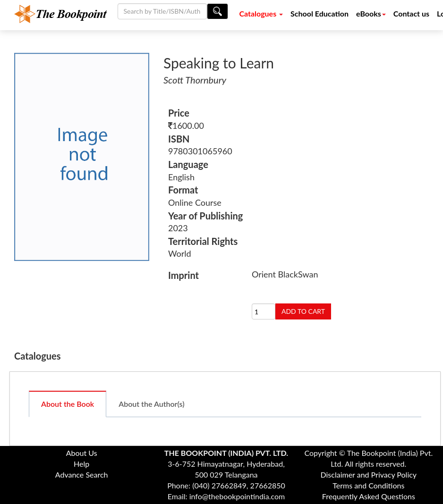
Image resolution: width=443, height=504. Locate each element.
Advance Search (82, 475)
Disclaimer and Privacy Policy (369, 475)
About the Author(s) (151, 404)
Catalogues (261, 13)
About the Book (68, 404)
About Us (82, 453)
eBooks (371, 13)
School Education (319, 13)
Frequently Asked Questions (369, 496)
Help (81, 464)
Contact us (411, 13)
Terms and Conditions (368, 485)
